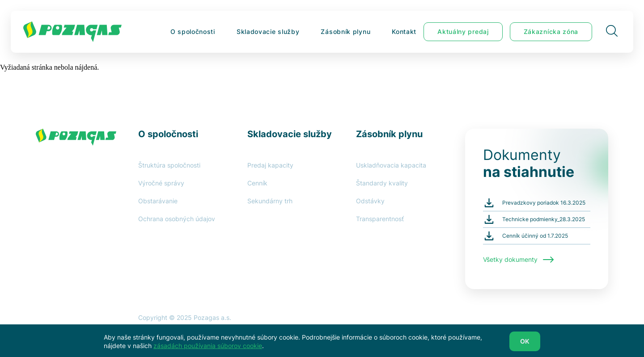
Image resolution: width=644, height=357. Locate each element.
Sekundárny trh (270, 201)
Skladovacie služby (268, 31)
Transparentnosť (380, 219)
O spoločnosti (193, 31)
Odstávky (370, 201)
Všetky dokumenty (518, 260)
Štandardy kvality (382, 183)
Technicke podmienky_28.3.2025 (544, 219)
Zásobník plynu (345, 31)
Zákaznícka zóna (551, 31)
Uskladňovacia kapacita (391, 165)
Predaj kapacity (270, 165)
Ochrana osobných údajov (177, 219)
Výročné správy (161, 183)
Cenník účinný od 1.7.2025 (535, 236)
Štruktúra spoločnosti (169, 165)
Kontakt (404, 31)
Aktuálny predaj (463, 31)
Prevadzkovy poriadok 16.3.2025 (544, 203)
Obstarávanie (158, 201)
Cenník (257, 183)
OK (525, 343)
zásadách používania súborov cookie (208, 348)
